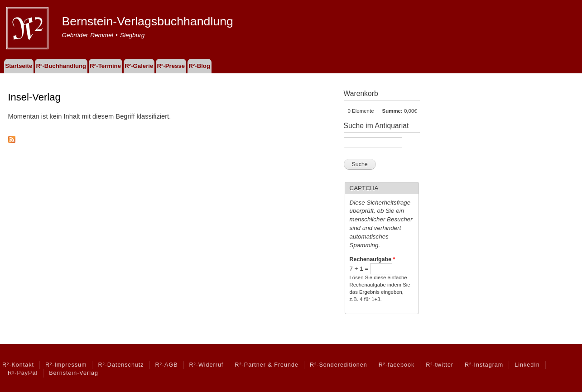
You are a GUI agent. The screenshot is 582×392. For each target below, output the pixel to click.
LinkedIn (527, 365)
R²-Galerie (139, 66)
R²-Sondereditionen (339, 365)
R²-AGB (167, 365)
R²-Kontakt (18, 365)
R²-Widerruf (207, 365)
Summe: (392, 111)
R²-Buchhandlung (61, 66)
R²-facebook (397, 365)
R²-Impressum (66, 365)
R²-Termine (105, 66)
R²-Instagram (484, 365)
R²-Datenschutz (121, 365)
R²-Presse (171, 66)
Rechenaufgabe (373, 259)
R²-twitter (440, 365)
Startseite (19, 66)
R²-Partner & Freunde (267, 365)
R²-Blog (199, 66)
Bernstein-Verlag (74, 373)
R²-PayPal (23, 373)
